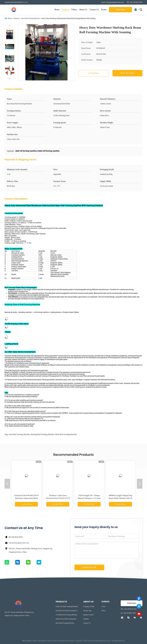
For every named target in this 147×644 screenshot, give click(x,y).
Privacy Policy (27, 641)
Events (104, 10)
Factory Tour (87, 611)
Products (65, 10)
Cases (104, 607)
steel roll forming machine (19, 434)
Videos (74, 10)
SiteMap (86, 619)
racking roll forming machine (43, 434)
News (103, 611)
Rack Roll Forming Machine (30, 18)
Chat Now (121, 10)
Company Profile (89, 607)
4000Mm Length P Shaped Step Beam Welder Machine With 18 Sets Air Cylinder (120, 498)
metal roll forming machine (66, 434)
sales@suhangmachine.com (19, 543)
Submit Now (89, 567)
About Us (83, 10)
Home (57, 10)
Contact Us (94, 10)
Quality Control (88, 615)
